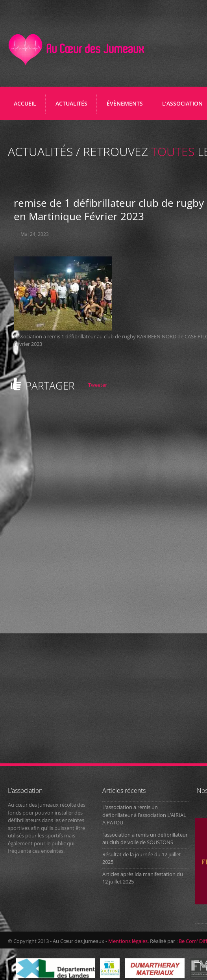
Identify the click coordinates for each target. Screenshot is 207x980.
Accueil (25, 103)
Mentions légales (128, 941)
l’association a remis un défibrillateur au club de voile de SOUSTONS (145, 839)
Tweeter (98, 385)
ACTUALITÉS (71, 103)
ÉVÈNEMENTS (125, 103)
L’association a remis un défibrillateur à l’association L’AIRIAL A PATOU (144, 815)
